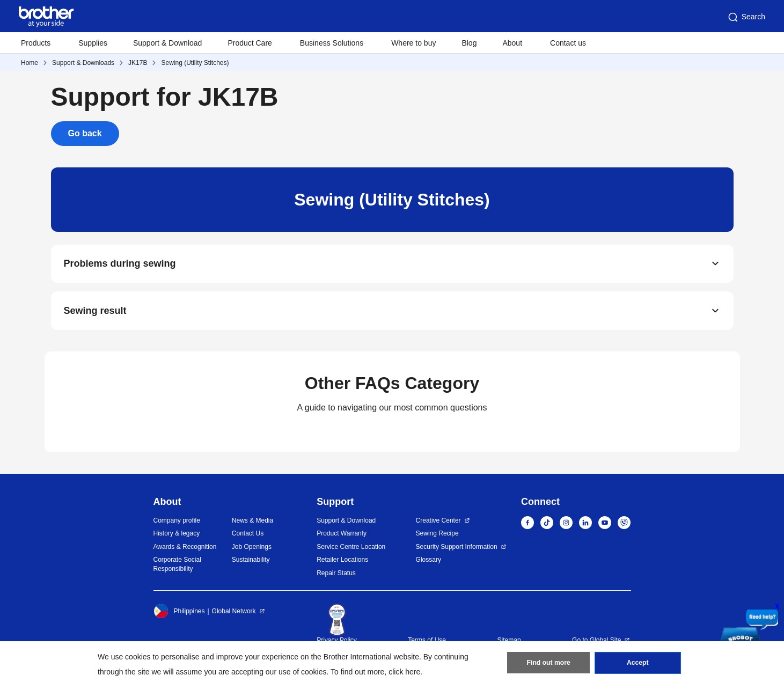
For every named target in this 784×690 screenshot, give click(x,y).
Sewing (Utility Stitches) (195, 63)
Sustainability (251, 560)
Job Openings (252, 547)
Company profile (177, 521)
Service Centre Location (351, 547)
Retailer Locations (342, 560)
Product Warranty (342, 534)
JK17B (138, 63)
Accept (638, 664)
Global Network (234, 612)
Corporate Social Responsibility (177, 565)
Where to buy (413, 43)
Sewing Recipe (437, 534)
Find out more (548, 664)
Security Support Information (457, 547)
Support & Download (167, 43)
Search (746, 17)
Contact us (568, 43)
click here (404, 672)
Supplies (93, 43)
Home (30, 63)
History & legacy (177, 534)
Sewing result (95, 311)
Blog (469, 43)
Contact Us (248, 534)
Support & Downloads (83, 63)
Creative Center (438, 521)
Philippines (179, 612)
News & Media (252, 521)
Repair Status (336, 574)
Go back (85, 133)
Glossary (428, 560)
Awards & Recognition (185, 547)
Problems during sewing (120, 264)
